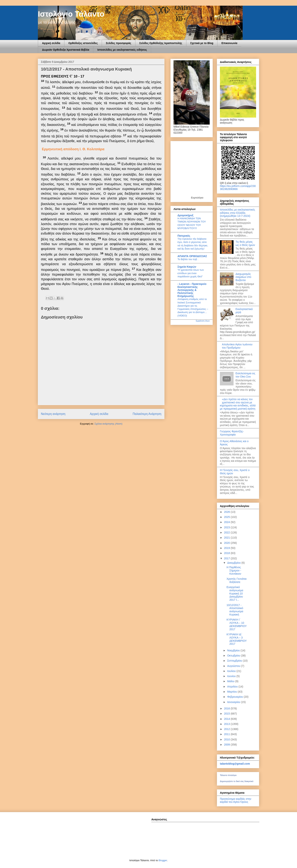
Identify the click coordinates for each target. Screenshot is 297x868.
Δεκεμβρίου (234, 563)
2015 (227, 714)
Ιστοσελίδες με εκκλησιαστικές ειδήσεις (122, 50)
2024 (227, 522)
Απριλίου (233, 687)
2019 (227, 548)
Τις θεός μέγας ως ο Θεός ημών (245, 243)
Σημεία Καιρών (187, 267)
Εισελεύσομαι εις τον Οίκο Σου (245, 375)
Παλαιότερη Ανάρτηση (147, 414)
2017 (227, 558)
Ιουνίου (232, 676)
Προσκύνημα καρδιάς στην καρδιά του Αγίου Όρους (236, 800)
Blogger (163, 860)
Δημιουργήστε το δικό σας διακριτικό (237, 781)
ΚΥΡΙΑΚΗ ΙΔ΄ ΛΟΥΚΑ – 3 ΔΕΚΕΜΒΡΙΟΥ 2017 (237, 639)
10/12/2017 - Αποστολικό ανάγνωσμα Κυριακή (235, 610)
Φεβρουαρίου (235, 697)
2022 (227, 532)
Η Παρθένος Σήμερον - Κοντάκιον (234, 570)
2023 (227, 527)
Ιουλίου (232, 671)
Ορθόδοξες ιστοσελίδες (83, 43)
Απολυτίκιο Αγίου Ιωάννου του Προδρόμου (237, 346)
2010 (227, 739)
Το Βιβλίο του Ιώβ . (188, 259)
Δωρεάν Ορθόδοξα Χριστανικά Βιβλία (66, 50)
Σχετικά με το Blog (202, 43)
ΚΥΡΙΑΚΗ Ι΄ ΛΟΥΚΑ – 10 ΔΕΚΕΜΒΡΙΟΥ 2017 (237, 624)
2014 (227, 719)
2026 (227, 512)
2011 (227, 734)
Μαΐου (231, 681)
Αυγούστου (234, 666)
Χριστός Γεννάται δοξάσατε (237, 580)
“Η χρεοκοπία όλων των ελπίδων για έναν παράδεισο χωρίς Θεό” (191, 273)
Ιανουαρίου (234, 702)
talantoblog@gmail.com (235, 764)
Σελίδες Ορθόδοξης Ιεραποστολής (161, 43)
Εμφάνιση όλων (203, 321)
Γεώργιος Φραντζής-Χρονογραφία (232, 433)
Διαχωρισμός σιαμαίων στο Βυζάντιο (243, 277)
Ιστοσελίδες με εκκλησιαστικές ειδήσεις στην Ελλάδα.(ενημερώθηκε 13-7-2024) (238, 213)
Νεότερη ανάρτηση (53, 414)
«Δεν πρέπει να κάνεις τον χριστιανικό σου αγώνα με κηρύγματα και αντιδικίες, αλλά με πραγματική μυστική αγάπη (238, 404)
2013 (227, 724)
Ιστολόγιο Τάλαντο (71, 14)
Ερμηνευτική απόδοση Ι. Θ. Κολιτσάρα (73, 149)
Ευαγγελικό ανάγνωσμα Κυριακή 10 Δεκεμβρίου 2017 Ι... (235, 593)
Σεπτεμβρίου (235, 661)
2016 (227, 708)
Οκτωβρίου (234, 656)
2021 (227, 538)
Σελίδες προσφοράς (119, 43)
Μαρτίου (232, 692)
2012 (227, 729)
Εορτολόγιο (197, 198)
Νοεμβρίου (234, 650)
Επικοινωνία (229, 43)
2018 (227, 553)
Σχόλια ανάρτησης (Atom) (108, 424)
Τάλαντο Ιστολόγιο (228, 775)
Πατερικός (184, 236)
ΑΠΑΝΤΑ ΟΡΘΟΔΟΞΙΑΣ (192, 256)
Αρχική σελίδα (51, 43)
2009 (227, 745)
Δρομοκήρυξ (185, 215)
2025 (227, 517)
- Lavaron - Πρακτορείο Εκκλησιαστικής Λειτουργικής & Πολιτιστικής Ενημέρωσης (192, 290)
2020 (227, 543)
